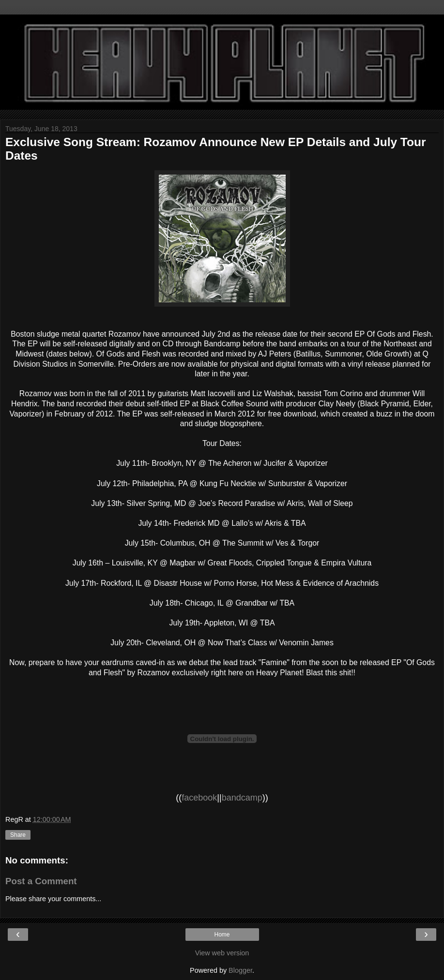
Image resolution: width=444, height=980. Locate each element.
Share (18, 835)
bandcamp (242, 798)
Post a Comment (41, 881)
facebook (199, 798)
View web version (222, 953)
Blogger (240, 970)
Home (222, 935)
